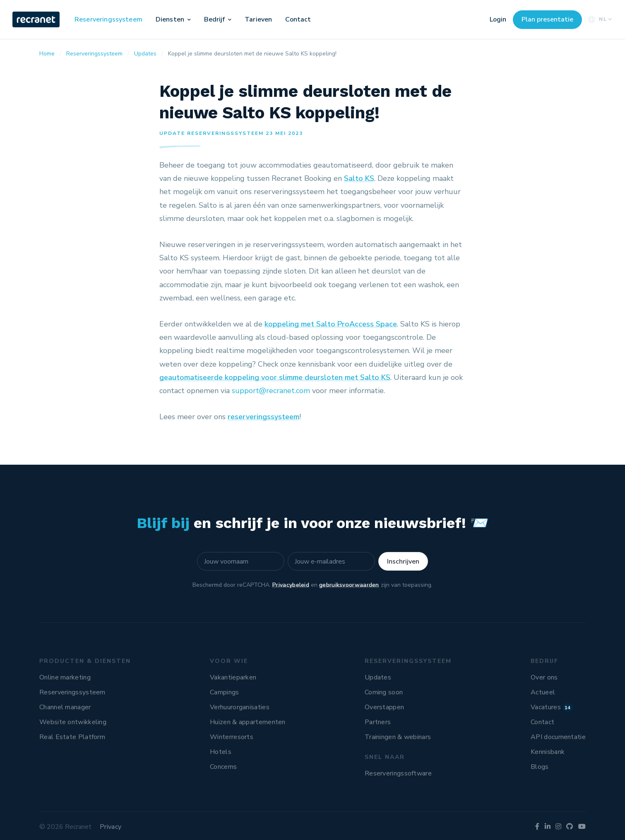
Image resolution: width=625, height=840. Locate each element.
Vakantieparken (233, 677)
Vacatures (552, 707)
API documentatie (558, 737)
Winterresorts (232, 737)
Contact (298, 19)
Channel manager (65, 707)
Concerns (223, 767)
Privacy (111, 827)
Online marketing (65, 677)
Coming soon (384, 692)
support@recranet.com (271, 391)
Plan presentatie (547, 19)
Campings (224, 692)
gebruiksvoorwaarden (349, 585)
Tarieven (258, 19)
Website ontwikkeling (73, 722)
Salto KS (359, 178)
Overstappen (384, 707)
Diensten (170, 19)
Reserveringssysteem (108, 19)
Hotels (221, 752)
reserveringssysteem (263, 417)
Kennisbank (548, 752)
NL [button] (599, 19)
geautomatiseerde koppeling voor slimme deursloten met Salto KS (275, 377)
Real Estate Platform (72, 737)
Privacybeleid (291, 585)
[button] (189, 19)
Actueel (543, 692)
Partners (378, 722)
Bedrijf (215, 19)
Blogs (540, 767)
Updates (378, 677)
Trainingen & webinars (398, 737)
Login (498, 19)
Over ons (544, 677)
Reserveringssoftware (398, 773)
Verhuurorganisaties (240, 707)
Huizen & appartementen (248, 722)
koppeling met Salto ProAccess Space (331, 324)
